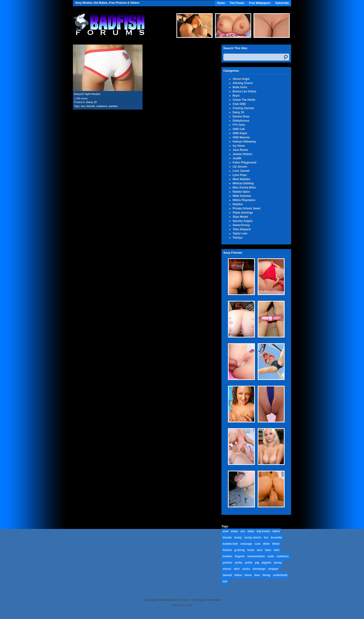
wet (225, 581)
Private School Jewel (246, 208)
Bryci (236, 96)
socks (246, 569)
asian (234, 531)
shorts (227, 569)
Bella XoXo (240, 87)
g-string (239, 550)
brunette (276, 538)
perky (239, 563)
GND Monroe (241, 137)
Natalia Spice (241, 192)
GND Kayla (240, 133)
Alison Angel (241, 79)
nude (271, 556)
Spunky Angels (243, 221)
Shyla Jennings (243, 213)
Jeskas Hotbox (242, 154)
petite (249, 563)
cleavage (246, 544)
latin (277, 550)
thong (266, 575)
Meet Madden (241, 179)
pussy (278, 563)
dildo (266, 544)
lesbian (227, 556)
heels (251, 550)
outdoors (102, 106)
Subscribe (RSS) (182, 605)
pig (257, 563)
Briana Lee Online (244, 91)
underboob (280, 575)
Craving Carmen (243, 108)
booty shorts (253, 538)
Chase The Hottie (244, 100)
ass (83, 106)
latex (268, 550)
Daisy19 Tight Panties (87, 94)
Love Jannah (241, 171)
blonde (91, 106)
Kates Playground (244, 162)
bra (266, 538)
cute (258, 544)
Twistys (238, 238)
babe (251, 531)
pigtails (266, 563)
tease (248, 575)
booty (238, 538)
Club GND (239, 104)
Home (221, 3)
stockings (259, 569)
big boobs (263, 531)
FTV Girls (239, 125)
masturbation (256, 556)
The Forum (237, 3)
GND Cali (239, 129)
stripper (273, 569)
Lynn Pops (240, 175)
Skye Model (240, 217)
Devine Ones (241, 117)
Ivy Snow (239, 146)
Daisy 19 (92, 102)
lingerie (240, 556)
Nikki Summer (242, 196)
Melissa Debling (243, 183)
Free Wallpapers (260, 3)
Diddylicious (241, 121)
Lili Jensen (240, 167)
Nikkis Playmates (244, 200)
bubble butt (230, 544)
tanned (227, 575)
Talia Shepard (242, 229)
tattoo (238, 575)
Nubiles (238, 204)
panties (113, 106)
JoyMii (237, 158)
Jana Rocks (240, 150)
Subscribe (282, 3)
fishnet (227, 550)
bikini (276, 531)
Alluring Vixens (243, 83)
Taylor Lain (240, 233)
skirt (237, 569)
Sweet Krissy (241, 225)
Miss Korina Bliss (244, 188)
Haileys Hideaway (244, 142)
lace (260, 550)
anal (225, 531)
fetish (276, 544)
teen (257, 575)
